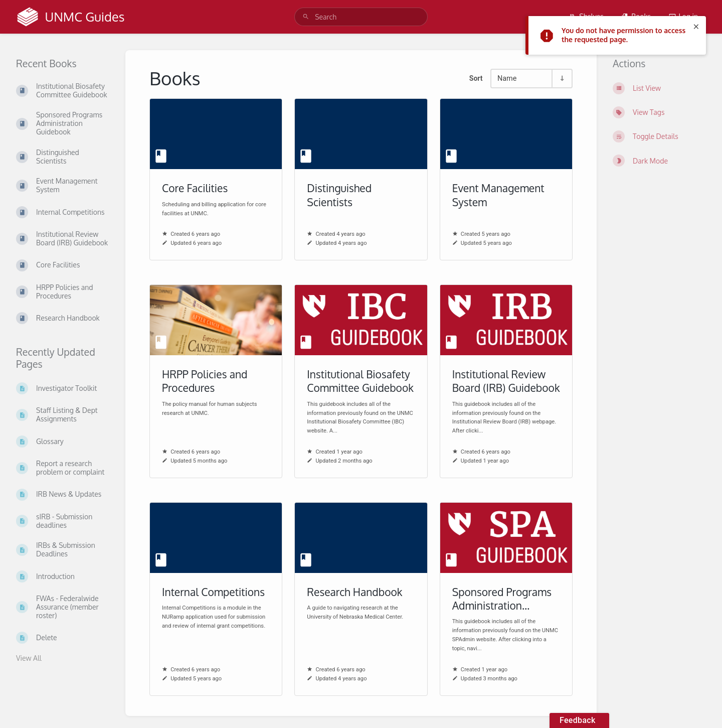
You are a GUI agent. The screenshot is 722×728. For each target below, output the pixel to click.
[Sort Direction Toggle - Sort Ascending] (562, 79)
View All (29, 658)
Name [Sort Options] (507, 79)
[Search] (306, 17)
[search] (361, 17)
